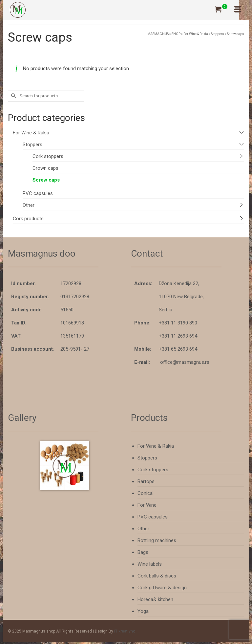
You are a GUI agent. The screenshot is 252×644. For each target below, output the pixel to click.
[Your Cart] (221, 10)
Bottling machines (157, 540)
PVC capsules (38, 193)
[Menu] (238, 10)
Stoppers (32, 145)
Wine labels (150, 564)
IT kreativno (125, 631)
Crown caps (45, 168)
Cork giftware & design (162, 588)
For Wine (147, 505)
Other (29, 205)
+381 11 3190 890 (178, 323)
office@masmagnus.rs (185, 362)
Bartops (146, 481)
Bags (143, 552)
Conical (146, 493)
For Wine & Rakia (31, 133)
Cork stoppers (48, 156)
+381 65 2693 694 (178, 349)
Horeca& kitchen (155, 599)
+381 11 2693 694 (178, 336)
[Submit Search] (13, 96)
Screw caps (46, 180)
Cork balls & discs (157, 576)
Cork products (28, 219)
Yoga (143, 611)
